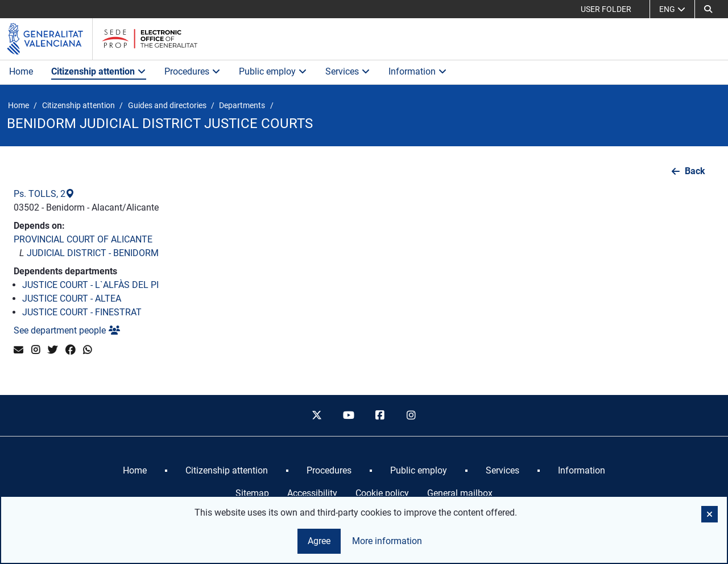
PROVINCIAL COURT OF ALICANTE (83, 239)
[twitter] (317, 415)
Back (695, 171)
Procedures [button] (193, 71)
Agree (319, 541)
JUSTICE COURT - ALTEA (72, 299)
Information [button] (418, 71)
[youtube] (348, 415)
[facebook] (380, 415)
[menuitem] (135, 471)
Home (21, 71)
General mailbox (460, 493)
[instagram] (412, 415)
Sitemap (252, 493)
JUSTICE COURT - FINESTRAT (82, 312)
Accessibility (312, 493)
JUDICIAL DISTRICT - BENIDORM (93, 253)
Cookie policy (382, 493)
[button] (710, 514)
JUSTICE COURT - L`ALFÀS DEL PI (90, 285)
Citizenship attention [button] (99, 71)
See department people (67, 330)
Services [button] (348, 71)
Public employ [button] (273, 71)
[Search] (708, 9)
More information (387, 541)
